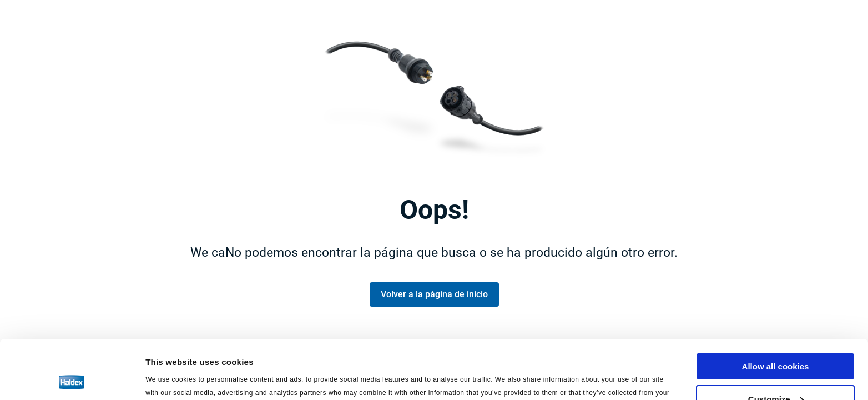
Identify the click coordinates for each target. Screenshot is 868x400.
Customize (776, 340)
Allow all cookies (776, 307)
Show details (171, 377)
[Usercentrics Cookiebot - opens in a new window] (72, 378)
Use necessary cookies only (775, 372)
